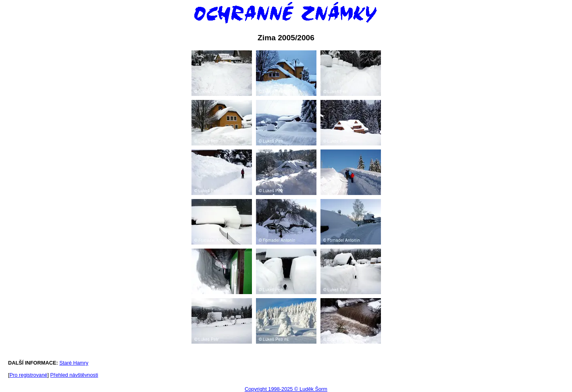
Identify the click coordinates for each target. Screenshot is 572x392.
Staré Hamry (74, 363)
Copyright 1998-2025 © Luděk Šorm (286, 389)
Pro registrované (29, 375)
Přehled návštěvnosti (74, 375)
